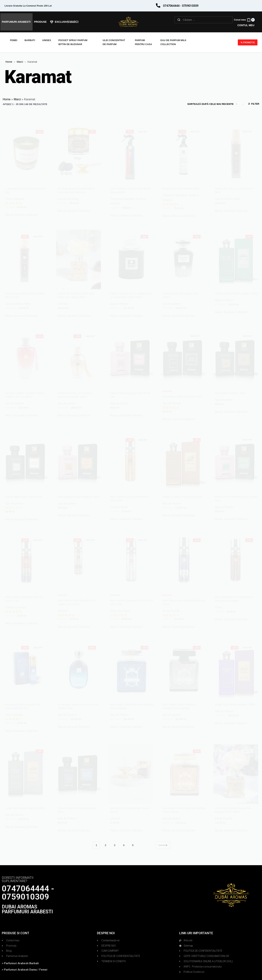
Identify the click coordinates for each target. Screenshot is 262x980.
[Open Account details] (246, 25)
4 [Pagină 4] (124, 845)
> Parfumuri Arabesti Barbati (20, 963)
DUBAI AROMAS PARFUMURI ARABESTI (27, 909)
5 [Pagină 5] (133, 845)
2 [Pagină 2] (106, 845)
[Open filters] (254, 104)
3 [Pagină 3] (115, 845)
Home (9, 62)
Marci (20, 62)
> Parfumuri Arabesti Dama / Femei (25, 970)
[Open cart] (244, 20)
